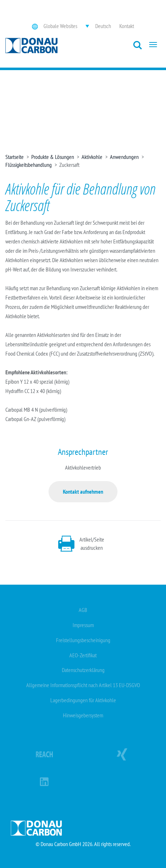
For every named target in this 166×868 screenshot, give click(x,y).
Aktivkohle (92, 157)
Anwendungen (124, 157)
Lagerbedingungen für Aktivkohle (83, 700)
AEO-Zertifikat (83, 655)
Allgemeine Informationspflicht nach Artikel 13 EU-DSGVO (83, 685)
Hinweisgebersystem (83, 715)
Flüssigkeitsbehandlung (29, 165)
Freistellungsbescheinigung (83, 640)
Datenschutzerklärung (83, 670)
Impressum (83, 625)
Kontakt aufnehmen (83, 492)
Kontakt (127, 26)
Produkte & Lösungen (53, 157)
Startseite (15, 157)
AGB (83, 610)
